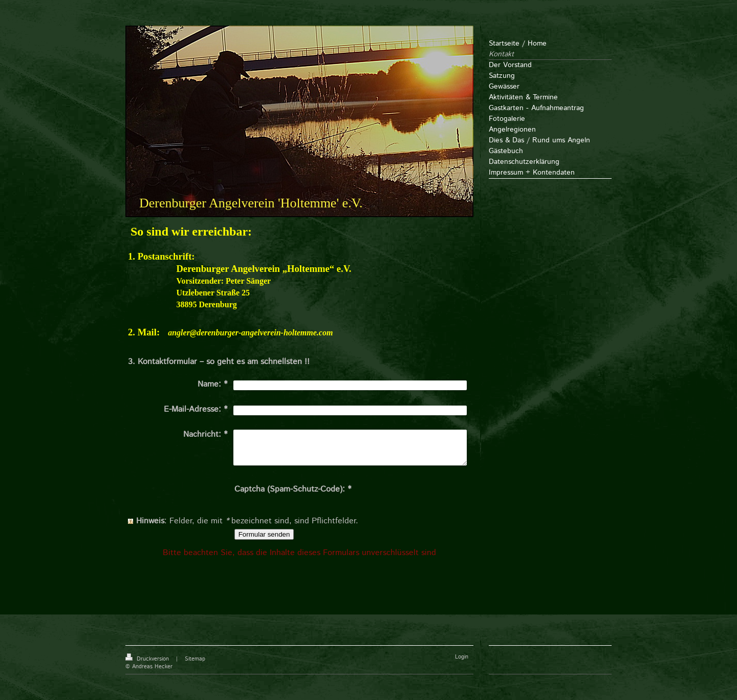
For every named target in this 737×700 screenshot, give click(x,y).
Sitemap (195, 659)
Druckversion (148, 659)
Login (462, 657)
